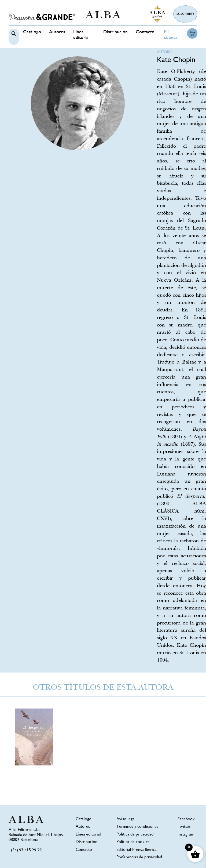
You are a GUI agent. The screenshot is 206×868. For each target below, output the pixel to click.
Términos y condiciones (137, 827)
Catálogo (32, 32)
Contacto (145, 32)
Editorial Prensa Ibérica (137, 850)
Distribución (115, 32)
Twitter (184, 827)
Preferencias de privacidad (139, 857)
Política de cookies (133, 842)
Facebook (186, 819)
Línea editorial (88, 835)
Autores (57, 32)
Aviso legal (126, 819)
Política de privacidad (135, 835)
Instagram (186, 835)
